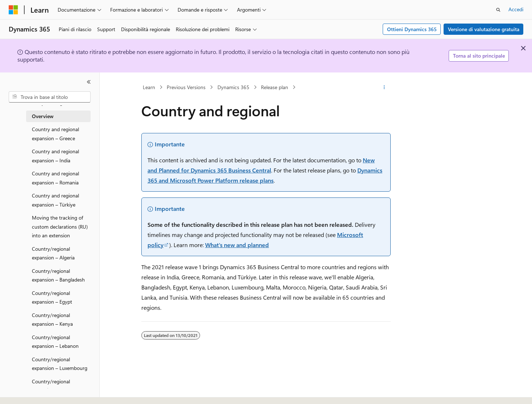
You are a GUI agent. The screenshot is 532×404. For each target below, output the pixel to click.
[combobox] (50, 97)
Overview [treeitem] (43, 116)
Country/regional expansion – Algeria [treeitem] (53, 253)
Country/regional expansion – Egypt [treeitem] (52, 297)
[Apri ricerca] (498, 10)
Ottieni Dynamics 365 (412, 29)
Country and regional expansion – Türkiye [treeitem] (55, 200)
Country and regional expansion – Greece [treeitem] (55, 134)
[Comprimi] (89, 82)
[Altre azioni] (384, 87)
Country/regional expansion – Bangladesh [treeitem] (58, 275)
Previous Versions (186, 87)
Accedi (516, 9)
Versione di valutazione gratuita (484, 29)
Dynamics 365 (233, 87)
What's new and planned (237, 245)
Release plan (275, 87)
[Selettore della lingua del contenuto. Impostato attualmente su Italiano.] (24, 392)
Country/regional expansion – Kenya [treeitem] (52, 320)
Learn (149, 87)
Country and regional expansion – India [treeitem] (55, 156)
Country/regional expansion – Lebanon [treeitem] (55, 342)
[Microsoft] (13, 10)
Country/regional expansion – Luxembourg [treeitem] (60, 364)
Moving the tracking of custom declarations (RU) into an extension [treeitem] (60, 226)
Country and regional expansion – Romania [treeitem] (55, 178)
